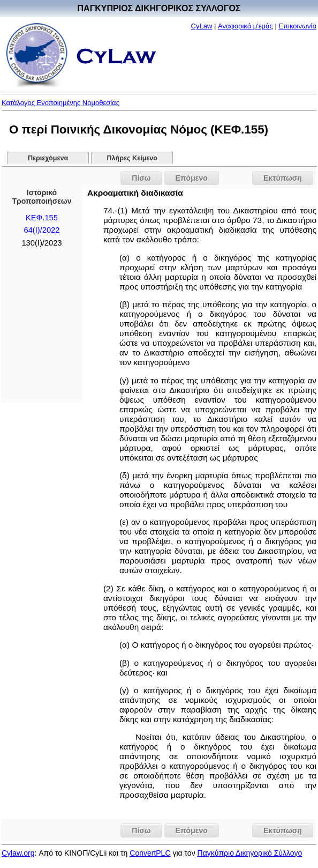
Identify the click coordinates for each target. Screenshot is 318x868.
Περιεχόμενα (48, 158)
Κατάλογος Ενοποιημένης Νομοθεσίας (60, 103)
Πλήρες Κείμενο (132, 158)
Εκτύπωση (283, 178)
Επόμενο (192, 178)
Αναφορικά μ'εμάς (245, 26)
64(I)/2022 (41, 230)
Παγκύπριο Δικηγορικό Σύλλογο (250, 853)
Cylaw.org (18, 853)
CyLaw (202, 26)
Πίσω (141, 178)
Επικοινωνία (297, 26)
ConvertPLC (150, 853)
